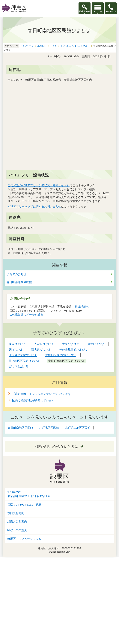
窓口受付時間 (16, 513)
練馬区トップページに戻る (24, 539)
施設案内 (42, 46)
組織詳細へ (82, 307)
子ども (53, 46)
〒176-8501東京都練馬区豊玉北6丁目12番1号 (29, 494)
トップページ (27, 46)
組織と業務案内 (17, 522)
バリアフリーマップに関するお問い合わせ (34, 206)
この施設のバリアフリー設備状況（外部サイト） (39, 185)
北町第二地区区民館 (78, 428)
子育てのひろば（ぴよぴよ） (75, 46)
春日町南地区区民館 (19, 282)
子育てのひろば (16, 274)
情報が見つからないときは (57, 447)
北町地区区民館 (49, 428)
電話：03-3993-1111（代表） (26, 505)
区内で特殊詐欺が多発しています (33, 400)
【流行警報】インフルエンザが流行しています (42, 394)
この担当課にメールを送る (26, 314)
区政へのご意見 (17, 530)
